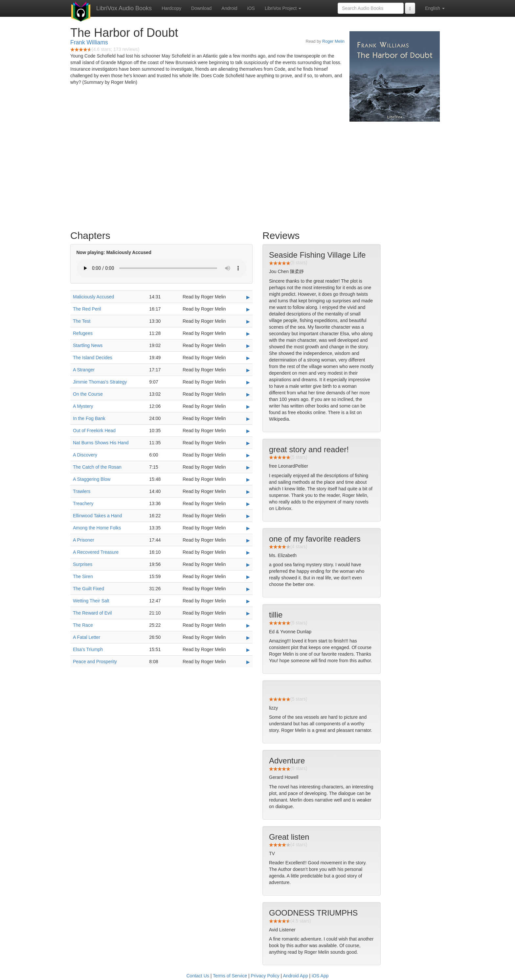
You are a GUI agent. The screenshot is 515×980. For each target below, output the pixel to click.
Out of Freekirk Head (94, 431)
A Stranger (84, 370)
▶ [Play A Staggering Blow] (248, 479)
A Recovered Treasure (96, 552)
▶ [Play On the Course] (248, 394)
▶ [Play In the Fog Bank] (248, 419)
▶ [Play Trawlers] (248, 492)
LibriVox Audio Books (124, 8)
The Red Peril (87, 309)
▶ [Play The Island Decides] (248, 358)
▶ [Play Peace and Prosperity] (248, 662)
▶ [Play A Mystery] (248, 407)
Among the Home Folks (97, 528)
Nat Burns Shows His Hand (101, 443)
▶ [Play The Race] (248, 625)
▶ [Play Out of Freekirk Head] (248, 431)
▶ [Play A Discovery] (248, 455)
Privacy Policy (265, 976)
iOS (251, 8)
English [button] (435, 8)
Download (201, 8)
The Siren (83, 576)
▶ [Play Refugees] (248, 334)
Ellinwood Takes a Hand (97, 516)
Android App (295, 976)
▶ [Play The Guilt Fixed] (248, 589)
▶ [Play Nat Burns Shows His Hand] (248, 443)
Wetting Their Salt (91, 601)
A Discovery (85, 455)
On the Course (88, 394)
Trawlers (82, 491)
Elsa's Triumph (88, 649)
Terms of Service (230, 976)
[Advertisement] (257, 174)
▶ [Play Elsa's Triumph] (248, 650)
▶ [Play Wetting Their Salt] (248, 601)
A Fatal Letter (87, 637)
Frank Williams (89, 42)
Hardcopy (171, 8)
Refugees (83, 333)
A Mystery (83, 406)
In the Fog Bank (89, 418)
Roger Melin (333, 41)
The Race (83, 625)
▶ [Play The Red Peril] (248, 309)
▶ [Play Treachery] (248, 504)
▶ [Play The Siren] (248, 577)
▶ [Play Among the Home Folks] (248, 528)
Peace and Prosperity (95, 662)
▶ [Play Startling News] (248, 346)
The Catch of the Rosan (97, 467)
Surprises (83, 564)
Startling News (88, 345)
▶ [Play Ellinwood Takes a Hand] (248, 516)
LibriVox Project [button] (283, 8)
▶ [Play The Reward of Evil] (248, 613)
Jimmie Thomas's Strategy (100, 382)
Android (229, 8)
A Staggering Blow (92, 479)
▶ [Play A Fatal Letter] (248, 638)
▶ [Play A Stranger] (248, 370)
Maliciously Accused (93, 297)
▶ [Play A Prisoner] (248, 540)
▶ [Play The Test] (248, 321)
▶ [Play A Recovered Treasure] (248, 552)
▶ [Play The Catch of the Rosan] (248, 467)
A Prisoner (84, 540)
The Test (82, 321)
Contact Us (198, 976)
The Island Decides (93, 358)
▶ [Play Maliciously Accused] (248, 297)
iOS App (320, 976)
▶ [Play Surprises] (248, 565)
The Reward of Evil (92, 613)
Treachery (83, 503)
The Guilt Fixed (89, 589)
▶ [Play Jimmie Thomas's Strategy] (248, 382)
